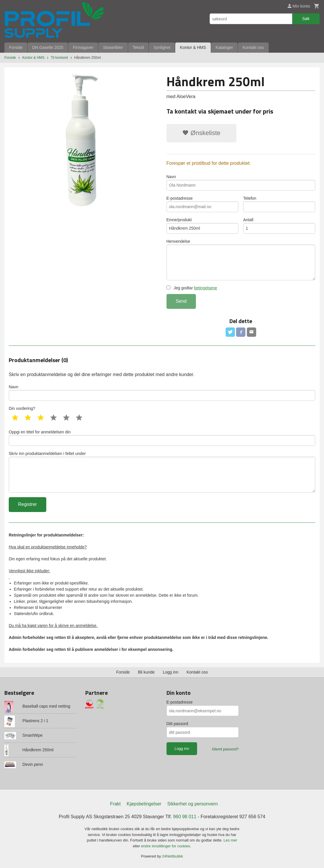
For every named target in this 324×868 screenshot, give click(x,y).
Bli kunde (146, 672)
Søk (306, 19)
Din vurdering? (22, 408)
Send (181, 301)
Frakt (115, 804)
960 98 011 (185, 817)
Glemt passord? (225, 749)
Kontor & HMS (193, 47)
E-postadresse (203, 204)
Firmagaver (83, 47)
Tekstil (138, 47)
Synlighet (162, 47)
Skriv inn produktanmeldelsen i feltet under (162, 472)
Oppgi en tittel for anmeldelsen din (162, 438)
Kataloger (224, 47)
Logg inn (171, 672)
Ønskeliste (201, 133)
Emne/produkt (203, 226)
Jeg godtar (192, 288)
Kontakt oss (253, 47)
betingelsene (205, 288)
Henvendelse (241, 260)
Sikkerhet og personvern (193, 804)
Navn (241, 183)
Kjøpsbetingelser (144, 804)
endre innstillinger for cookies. (166, 846)
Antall (279, 226)
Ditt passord (177, 724)
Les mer (230, 840)
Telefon (279, 204)
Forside (16, 47)
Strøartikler (113, 47)
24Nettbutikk (173, 856)
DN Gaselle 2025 (48, 47)
